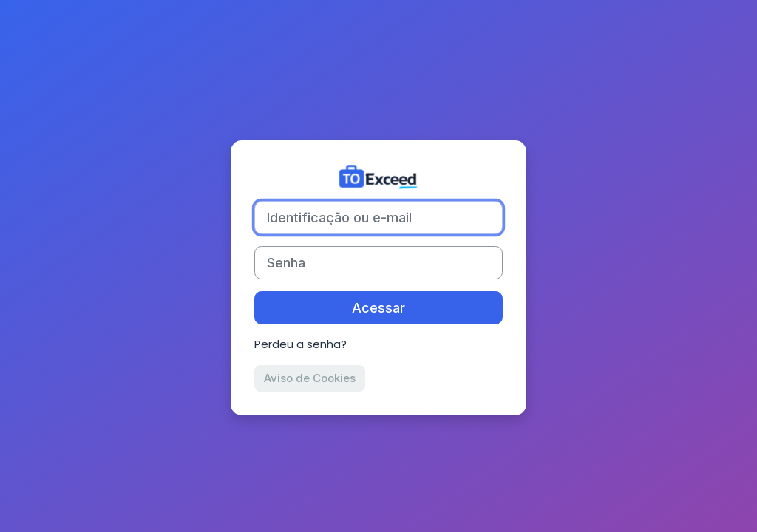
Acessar (378, 307)
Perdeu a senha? (301, 344)
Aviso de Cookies (310, 378)
